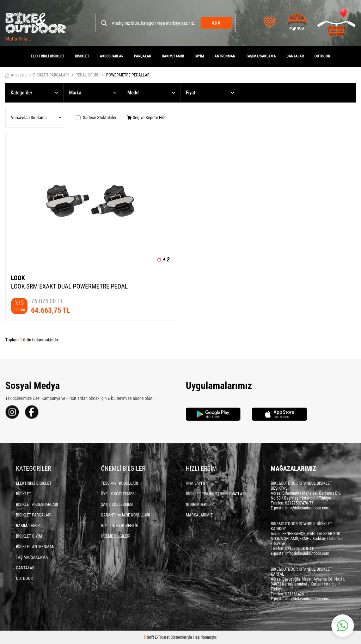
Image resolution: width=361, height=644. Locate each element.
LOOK (18, 278)
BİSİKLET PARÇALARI (51, 75)
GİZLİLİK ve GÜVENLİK (120, 526)
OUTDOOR (322, 56)
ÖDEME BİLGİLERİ (116, 536)
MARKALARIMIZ (199, 515)
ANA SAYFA (195, 483)
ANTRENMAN (225, 56)
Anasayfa (16, 75)
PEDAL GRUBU (87, 75)
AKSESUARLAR (112, 56)
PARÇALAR (143, 56)
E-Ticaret (162, 637)
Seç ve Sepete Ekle (147, 117)
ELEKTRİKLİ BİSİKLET (48, 56)
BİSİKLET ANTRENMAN (35, 547)
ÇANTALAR (295, 56)
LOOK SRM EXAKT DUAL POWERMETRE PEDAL (69, 286)
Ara (216, 23)
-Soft (149, 637)
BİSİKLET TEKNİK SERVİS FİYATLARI (216, 494)
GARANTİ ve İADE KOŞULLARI (126, 515)
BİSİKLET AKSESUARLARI (37, 504)
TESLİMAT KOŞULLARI (120, 483)
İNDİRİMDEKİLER (200, 504)
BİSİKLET (82, 56)
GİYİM (199, 56)
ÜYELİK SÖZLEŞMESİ (118, 494)
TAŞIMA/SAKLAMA (261, 56)
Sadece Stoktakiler (96, 117)
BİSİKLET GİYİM (29, 536)
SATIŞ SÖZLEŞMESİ (117, 504)
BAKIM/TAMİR (173, 56)
